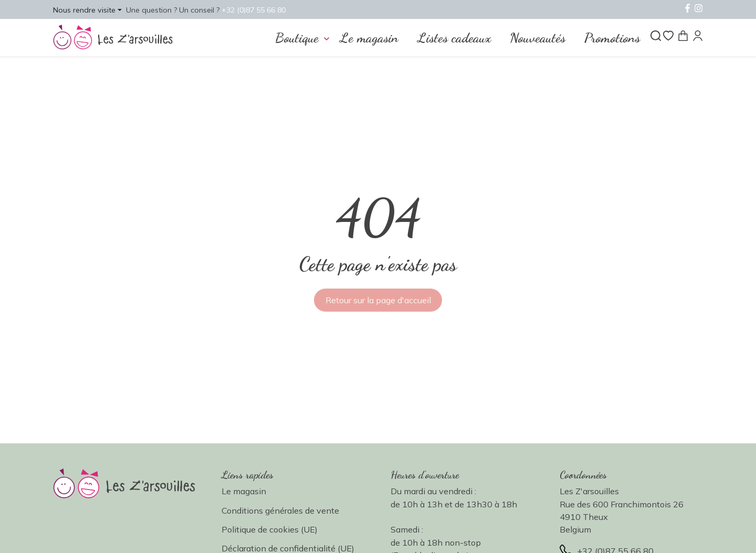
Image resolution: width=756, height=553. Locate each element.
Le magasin (369, 38)
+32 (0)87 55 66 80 (256, 10)
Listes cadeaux (454, 38)
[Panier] (683, 36)
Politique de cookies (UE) (270, 529)
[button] (87, 9)
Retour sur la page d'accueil (378, 300)
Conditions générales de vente (280, 511)
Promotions (612, 38)
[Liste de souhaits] (668, 36)
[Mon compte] (698, 36)
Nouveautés (538, 38)
